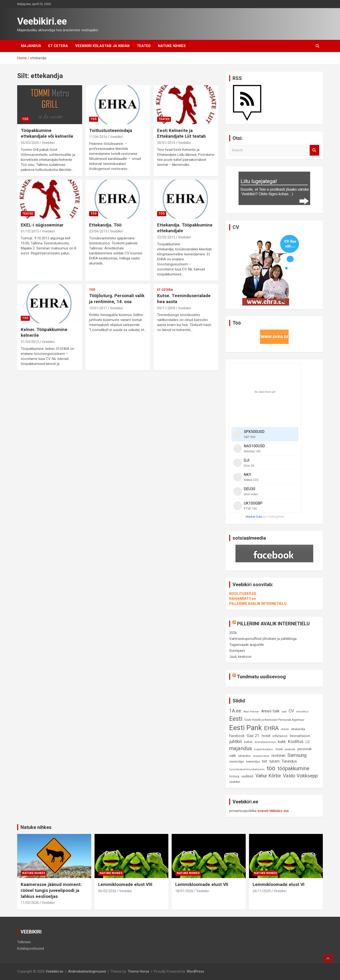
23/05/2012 (166, 237)
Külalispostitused (31, 948)
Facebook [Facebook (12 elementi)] (237, 736)
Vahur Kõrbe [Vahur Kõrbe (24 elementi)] (268, 776)
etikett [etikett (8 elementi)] (285, 729)
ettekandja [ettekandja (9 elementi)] (298, 729)
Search (314, 150)
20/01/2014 (166, 143)
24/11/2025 (262, 891)
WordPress (195, 971)
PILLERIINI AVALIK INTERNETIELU (258, 604)
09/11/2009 (166, 308)
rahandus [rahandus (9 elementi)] (244, 756)
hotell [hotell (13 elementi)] (266, 736)
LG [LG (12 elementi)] (308, 742)
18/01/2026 (184, 891)
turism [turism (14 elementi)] (274, 761)
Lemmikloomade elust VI (279, 884)
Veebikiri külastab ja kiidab (102, 46)
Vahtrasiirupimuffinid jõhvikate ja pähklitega (263, 639)
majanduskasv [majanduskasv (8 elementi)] (264, 749)
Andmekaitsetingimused (87, 971)
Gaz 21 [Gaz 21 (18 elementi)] (253, 736)
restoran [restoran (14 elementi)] (278, 756)
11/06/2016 (98, 137)
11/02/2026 (30, 903)
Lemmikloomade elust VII (202, 884)
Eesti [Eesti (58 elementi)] (236, 719)
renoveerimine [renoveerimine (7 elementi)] (261, 756)
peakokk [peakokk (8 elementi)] (290, 749)
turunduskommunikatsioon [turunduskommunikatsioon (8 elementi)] (247, 769)
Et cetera (58, 46)
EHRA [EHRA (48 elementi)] (271, 728)
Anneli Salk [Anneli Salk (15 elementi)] (270, 711)
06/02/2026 (107, 891)
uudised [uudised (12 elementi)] (247, 776)
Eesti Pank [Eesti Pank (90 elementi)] (246, 728)
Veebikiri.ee (42, 21)
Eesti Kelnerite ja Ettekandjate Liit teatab (181, 133)
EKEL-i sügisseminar (42, 225)
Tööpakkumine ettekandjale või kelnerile (47, 133)
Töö (25, 119)
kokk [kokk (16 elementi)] (282, 742)
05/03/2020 (30, 143)
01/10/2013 (30, 231)
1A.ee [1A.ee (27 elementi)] (235, 711)
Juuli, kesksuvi (240, 657)
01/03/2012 (30, 342)
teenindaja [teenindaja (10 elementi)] (236, 761)
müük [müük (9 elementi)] (279, 749)
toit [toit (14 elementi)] (265, 761)
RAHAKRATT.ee (243, 599)
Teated (144, 46)
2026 (233, 633)
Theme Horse (138, 971)
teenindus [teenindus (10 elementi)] (253, 761)
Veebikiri (48, 143)
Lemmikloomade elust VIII (125, 884)
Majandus (31, 46)
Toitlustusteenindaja (111, 130)
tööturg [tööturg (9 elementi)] (234, 776)
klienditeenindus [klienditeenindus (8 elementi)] (265, 742)
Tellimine (24, 942)
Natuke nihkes (172, 46)
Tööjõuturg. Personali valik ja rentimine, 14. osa (117, 299)
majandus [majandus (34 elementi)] (241, 748)
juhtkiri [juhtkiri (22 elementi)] (236, 742)
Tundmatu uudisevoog (261, 677)
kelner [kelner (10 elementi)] (248, 742)
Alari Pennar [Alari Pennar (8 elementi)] (251, 711)
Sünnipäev (237, 651)
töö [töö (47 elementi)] (271, 768)
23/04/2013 (98, 231)
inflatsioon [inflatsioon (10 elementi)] (280, 736)
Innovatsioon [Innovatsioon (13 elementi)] (300, 736)
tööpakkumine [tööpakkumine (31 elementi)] (293, 768)
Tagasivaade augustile (247, 645)
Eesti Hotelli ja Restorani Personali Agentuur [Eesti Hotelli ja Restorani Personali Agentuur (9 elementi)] (274, 720)
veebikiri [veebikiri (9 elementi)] (235, 782)
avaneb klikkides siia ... (275, 811)
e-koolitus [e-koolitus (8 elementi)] (302, 711)
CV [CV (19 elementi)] (291, 711)
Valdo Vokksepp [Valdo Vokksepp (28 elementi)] (300, 776)
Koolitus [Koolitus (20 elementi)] (296, 741)
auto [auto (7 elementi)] (284, 712)
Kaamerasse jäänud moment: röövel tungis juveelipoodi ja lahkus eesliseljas (51, 890)
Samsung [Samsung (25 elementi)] (297, 755)
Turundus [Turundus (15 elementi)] (289, 761)
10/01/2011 (98, 308)
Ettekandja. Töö (105, 225)
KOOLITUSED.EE (243, 594)
